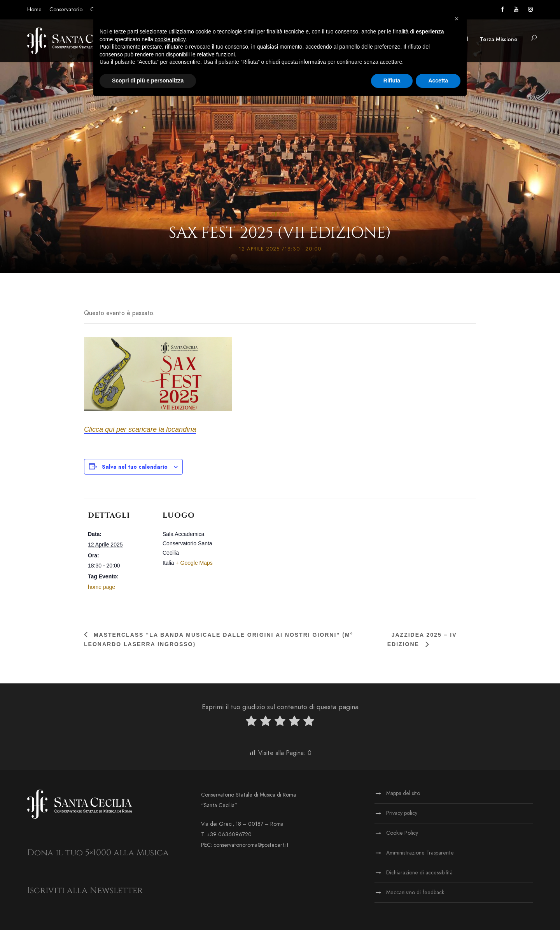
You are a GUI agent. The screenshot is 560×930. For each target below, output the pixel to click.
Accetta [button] (438, 81)
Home (34, 10)
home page (101, 587)
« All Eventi (280, 214)
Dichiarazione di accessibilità (419, 873)
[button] (534, 38)
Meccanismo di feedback (415, 892)
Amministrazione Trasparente (420, 853)
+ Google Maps (194, 563)
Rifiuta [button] (392, 81)
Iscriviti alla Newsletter (85, 891)
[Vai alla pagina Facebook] (502, 10)
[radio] (251, 722)
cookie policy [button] (170, 39)
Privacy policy (402, 813)
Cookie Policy (402, 833)
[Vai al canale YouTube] (516, 10)
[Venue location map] (278, 553)
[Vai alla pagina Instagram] (530, 10)
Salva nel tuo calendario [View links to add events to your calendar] (135, 467)
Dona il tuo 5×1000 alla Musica (98, 853)
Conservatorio (66, 10)
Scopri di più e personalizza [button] (148, 81)
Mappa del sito (403, 793)
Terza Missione (499, 39)
